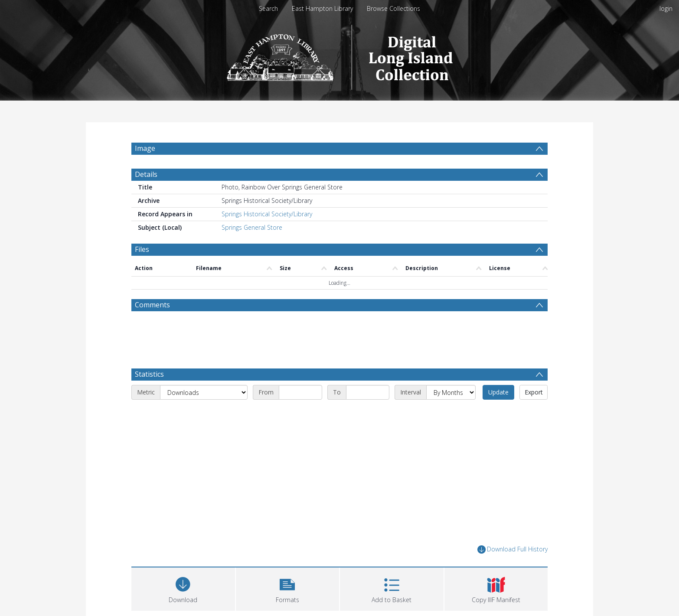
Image (145, 148)
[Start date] (300, 392)
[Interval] (451, 392)
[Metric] (204, 392)
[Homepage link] (340, 55)
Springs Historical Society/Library (267, 214)
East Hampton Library (322, 8)
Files (142, 249)
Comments (152, 305)
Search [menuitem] (268, 8)
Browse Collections (393, 8)
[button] (288, 588)
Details (146, 174)
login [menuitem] (666, 8)
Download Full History (513, 549)
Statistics (149, 374)
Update (498, 392)
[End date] (368, 392)
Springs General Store (252, 227)
